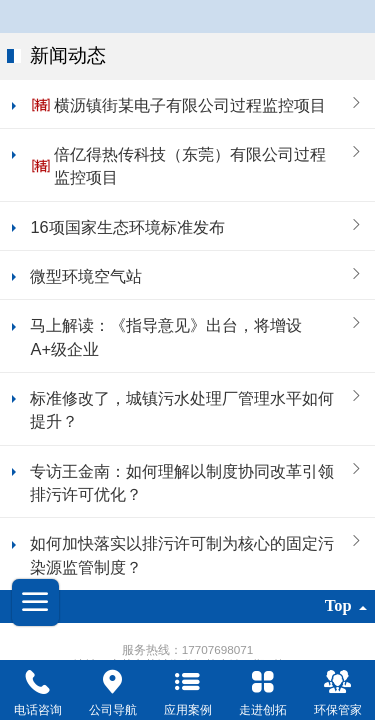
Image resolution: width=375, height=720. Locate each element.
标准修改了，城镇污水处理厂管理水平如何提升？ (182, 409)
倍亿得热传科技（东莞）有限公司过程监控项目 (190, 165)
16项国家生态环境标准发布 (127, 227)
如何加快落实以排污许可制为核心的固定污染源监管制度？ (182, 554)
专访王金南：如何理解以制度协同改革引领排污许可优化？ (182, 482)
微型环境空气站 (86, 276)
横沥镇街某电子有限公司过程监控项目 (190, 105)
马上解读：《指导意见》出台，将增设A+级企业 (166, 336)
